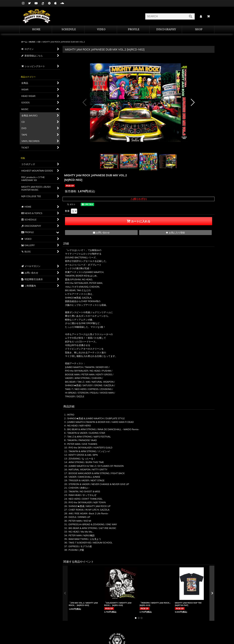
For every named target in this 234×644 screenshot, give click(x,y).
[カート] (208, 16)
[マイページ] (201, 16)
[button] (133, 30)
